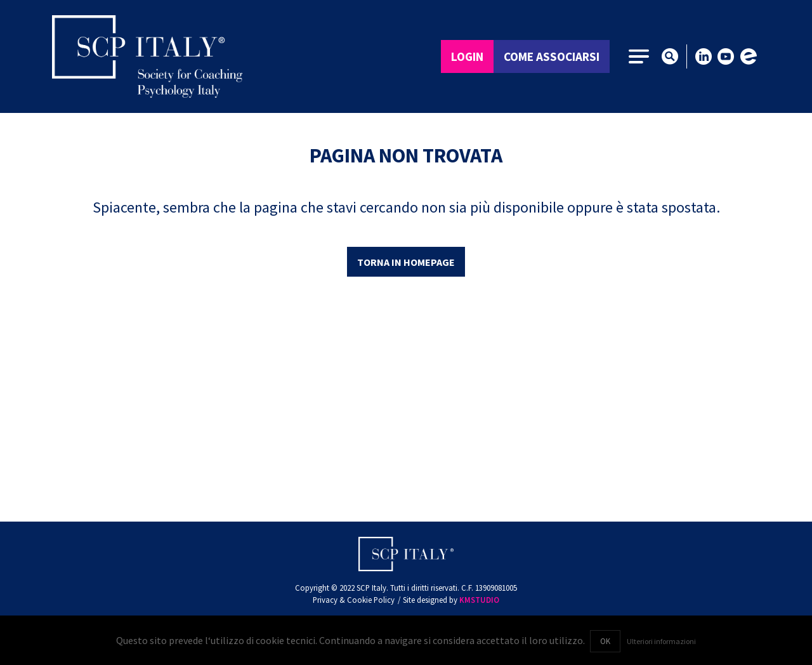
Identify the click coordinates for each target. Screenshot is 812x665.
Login (467, 56)
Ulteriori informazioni (661, 641)
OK (605, 641)
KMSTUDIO (479, 600)
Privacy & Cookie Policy (354, 600)
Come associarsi (552, 56)
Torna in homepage (406, 262)
